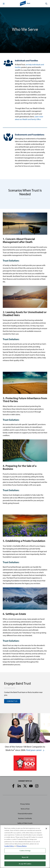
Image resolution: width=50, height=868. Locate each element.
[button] (4, 4)
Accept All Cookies (25, 864)
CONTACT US (12, 701)
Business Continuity (25, 818)
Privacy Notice (25, 804)
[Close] (46, 829)
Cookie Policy (9, 846)
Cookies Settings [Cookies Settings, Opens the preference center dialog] (25, 851)
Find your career (35, 750)
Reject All (25, 857)
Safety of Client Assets (25, 823)
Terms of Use (25, 809)
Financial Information (25, 814)
